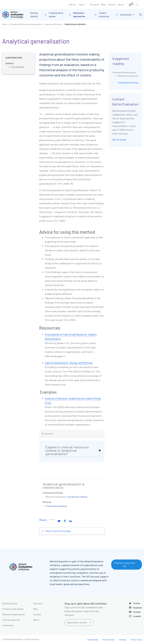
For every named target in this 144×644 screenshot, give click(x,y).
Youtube (137, 612)
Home (5, 24)
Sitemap (123, 640)
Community (8, 625)
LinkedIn (137, 616)
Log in (81, 4)
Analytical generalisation (75, 24)
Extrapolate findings (77, 497)
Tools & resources (11, 620)
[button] (141, 15)
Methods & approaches (13, 614)
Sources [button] (49, 434)
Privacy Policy (109, 640)
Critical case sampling (56, 506)
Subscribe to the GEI (77, 622)
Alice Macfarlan (18, 67)
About (121, 4)
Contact (112, 4)
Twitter (137, 603)
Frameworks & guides (13, 609)
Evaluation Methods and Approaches (26, 24)
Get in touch (119, 140)
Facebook (137, 608)
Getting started (10, 603)
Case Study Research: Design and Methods (69, 363)
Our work (95, 4)
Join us (72, 4)
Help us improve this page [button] (58, 531)
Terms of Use (136, 640)
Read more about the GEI (125, 564)
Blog (103, 4)
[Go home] (15, 15)
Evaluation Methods (53, 24)
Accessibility (93, 640)
